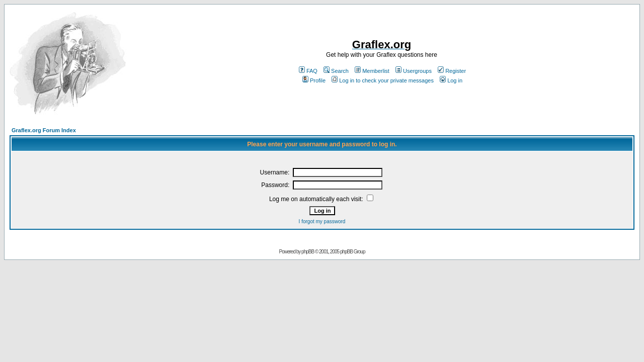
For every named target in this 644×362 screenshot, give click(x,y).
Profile (314, 80)
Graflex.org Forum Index (44, 130)
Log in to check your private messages (383, 80)
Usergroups (414, 71)
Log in (451, 80)
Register (452, 71)
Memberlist (372, 71)
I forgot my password (322, 221)
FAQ (308, 71)
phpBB (308, 252)
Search (336, 71)
